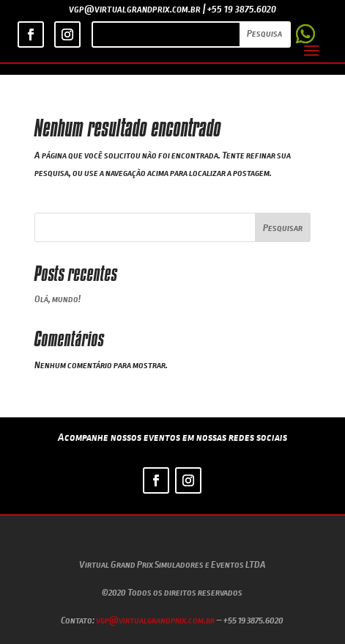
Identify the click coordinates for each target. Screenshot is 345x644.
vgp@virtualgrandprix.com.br (155, 620)
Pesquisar (283, 227)
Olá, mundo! (57, 299)
